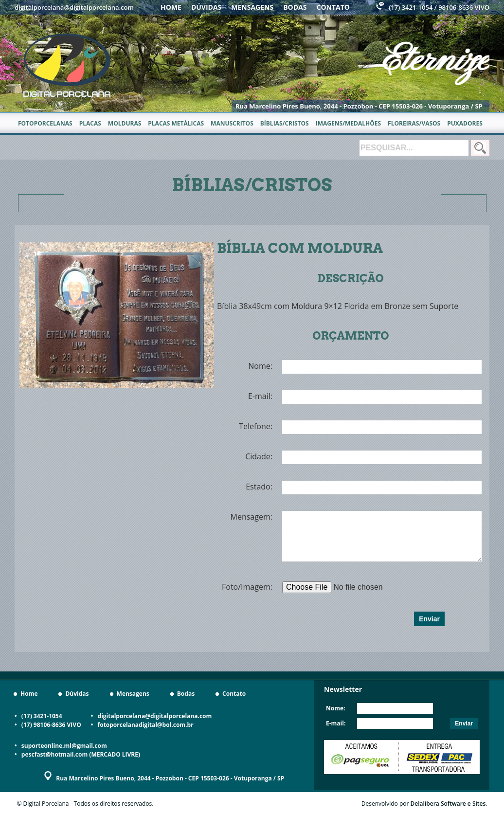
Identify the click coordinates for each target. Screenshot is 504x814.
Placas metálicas (176, 123)
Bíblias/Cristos (285, 123)
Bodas (295, 7)
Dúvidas (206, 7)
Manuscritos (232, 123)
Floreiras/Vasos (414, 123)
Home (171, 7)
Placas (90, 123)
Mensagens (252, 7)
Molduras (125, 123)
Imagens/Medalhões (348, 123)
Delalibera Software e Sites (448, 804)
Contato (333, 7)
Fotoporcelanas (45, 123)
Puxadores (465, 123)
